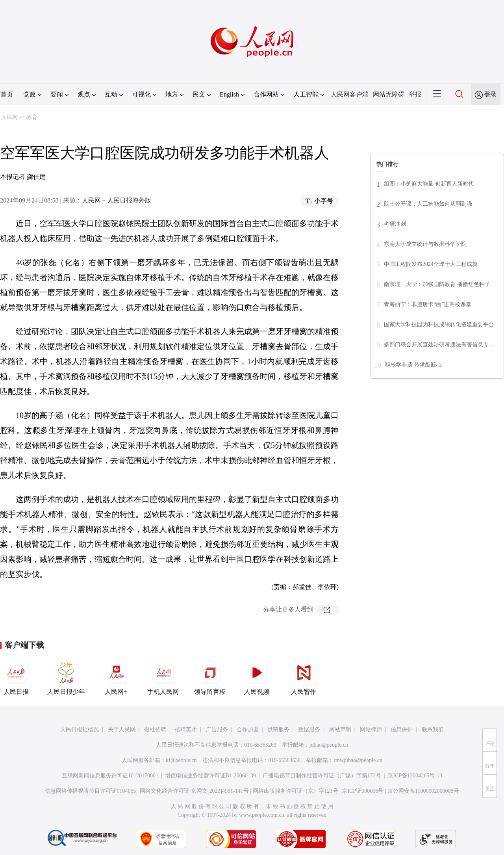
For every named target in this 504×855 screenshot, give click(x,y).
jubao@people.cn (329, 745)
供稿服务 (278, 730)
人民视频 (257, 677)
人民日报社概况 (80, 730)
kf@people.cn (181, 760)
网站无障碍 (389, 94)
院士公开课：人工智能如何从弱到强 (428, 204)
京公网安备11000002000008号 (423, 791)
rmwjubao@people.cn (358, 760)
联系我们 (433, 730)
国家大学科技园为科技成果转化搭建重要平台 (439, 324)
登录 (490, 94)
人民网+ (116, 677)
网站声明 (340, 730)
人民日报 (16, 677)
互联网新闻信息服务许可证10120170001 (110, 776)
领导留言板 (210, 677)
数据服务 (309, 730)
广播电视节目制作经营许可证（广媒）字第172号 (322, 776)
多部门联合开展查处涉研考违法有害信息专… (439, 345)
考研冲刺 (395, 224)
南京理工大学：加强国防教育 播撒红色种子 (437, 284)
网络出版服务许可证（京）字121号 (296, 791)
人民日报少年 (66, 677)
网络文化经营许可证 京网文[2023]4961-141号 (194, 791)
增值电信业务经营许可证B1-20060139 (210, 776)
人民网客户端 (350, 94)
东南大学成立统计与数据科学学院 (425, 244)
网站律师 (371, 730)
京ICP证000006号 (363, 791)
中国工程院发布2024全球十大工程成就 (431, 264)
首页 (7, 94)
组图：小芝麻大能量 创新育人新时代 (429, 184)
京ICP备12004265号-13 (415, 776)
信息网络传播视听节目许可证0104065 (90, 791)
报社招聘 (155, 730)
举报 (415, 94)
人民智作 (304, 677)
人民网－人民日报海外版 (117, 200)
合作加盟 (248, 730)
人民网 (9, 117)
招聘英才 (186, 730)
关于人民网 (122, 730)
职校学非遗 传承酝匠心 (413, 365)
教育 (32, 117)
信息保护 (402, 730)
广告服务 (217, 730)
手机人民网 (163, 677)
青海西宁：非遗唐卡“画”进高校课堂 (428, 304)
